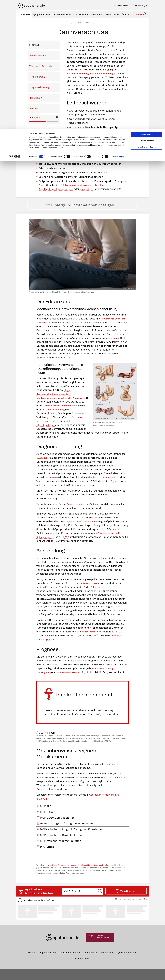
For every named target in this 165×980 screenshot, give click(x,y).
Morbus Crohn (88, 186)
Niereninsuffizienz (60, 432)
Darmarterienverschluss (87, 590)
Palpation (54, 484)
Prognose (34, 109)
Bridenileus (43, 349)
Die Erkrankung (37, 77)
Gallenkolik (71, 405)
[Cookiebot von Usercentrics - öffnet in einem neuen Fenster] (14, 28)
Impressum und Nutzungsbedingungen (60, 963)
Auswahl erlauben (147, 12)
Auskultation (45, 465)
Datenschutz (90, 963)
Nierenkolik (43, 409)
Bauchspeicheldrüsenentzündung (59, 190)
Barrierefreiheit (83, 969)
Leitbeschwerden (38, 56)
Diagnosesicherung (39, 88)
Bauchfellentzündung (80, 74)
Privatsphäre (107, 963)
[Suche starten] (100, 902)
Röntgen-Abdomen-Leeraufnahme (83, 528)
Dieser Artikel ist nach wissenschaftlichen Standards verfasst (78, 876)
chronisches (92, 190)
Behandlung (36, 99)
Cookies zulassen (147, 5)
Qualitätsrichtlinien (127, 963)
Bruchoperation (92, 639)
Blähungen (105, 136)
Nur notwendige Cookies (147, 18)
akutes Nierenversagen (63, 428)
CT (69, 544)
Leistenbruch (105, 186)
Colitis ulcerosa (69, 186)
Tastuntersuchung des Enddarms (86, 511)
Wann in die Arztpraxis (41, 67)
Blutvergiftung (45, 679)
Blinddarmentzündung (106, 74)
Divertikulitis (78, 329)
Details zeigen (118, 28)
